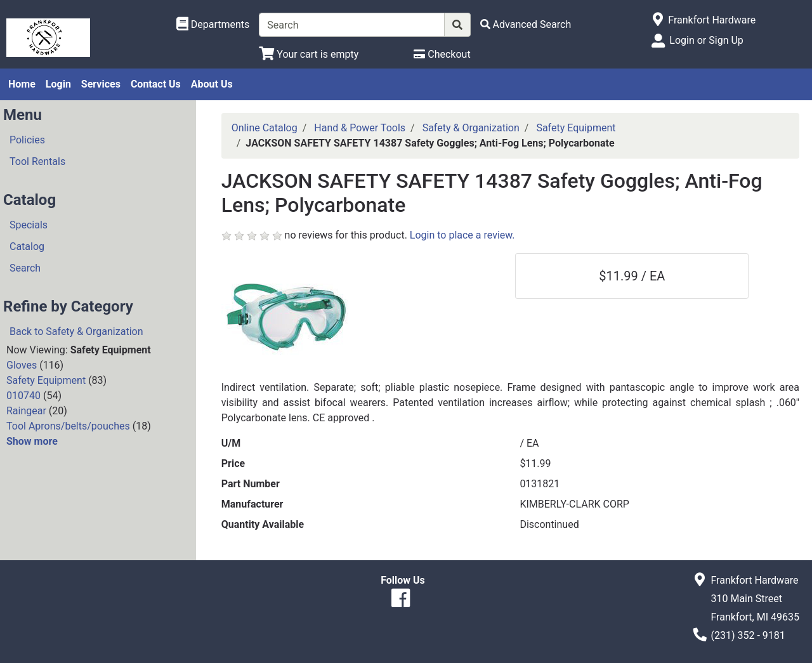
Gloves (22, 365)
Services (101, 84)
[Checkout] (442, 54)
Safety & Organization (471, 128)
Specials (29, 225)
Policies (27, 140)
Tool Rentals (37, 161)
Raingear (26, 411)
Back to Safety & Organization (76, 331)
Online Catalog (265, 128)
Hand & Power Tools (360, 128)
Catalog (27, 246)
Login (58, 84)
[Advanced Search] (526, 24)
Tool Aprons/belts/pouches (68, 426)
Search (25, 268)
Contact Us (156, 84)
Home (22, 84)
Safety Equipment (46, 380)
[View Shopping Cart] (309, 54)
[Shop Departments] (213, 25)
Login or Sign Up (706, 40)
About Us (212, 84)
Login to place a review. (462, 235)
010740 (23, 396)
